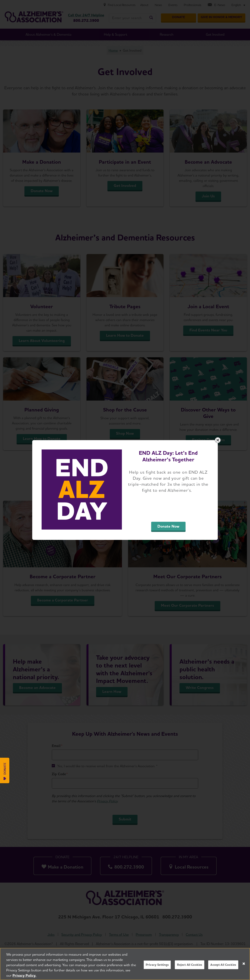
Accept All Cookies (223, 965)
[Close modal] (218, 440)
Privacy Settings (157, 965)
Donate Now (168, 526)
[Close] (244, 964)
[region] (125, 964)
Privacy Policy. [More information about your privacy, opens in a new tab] (24, 975)
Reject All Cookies (190, 965)
